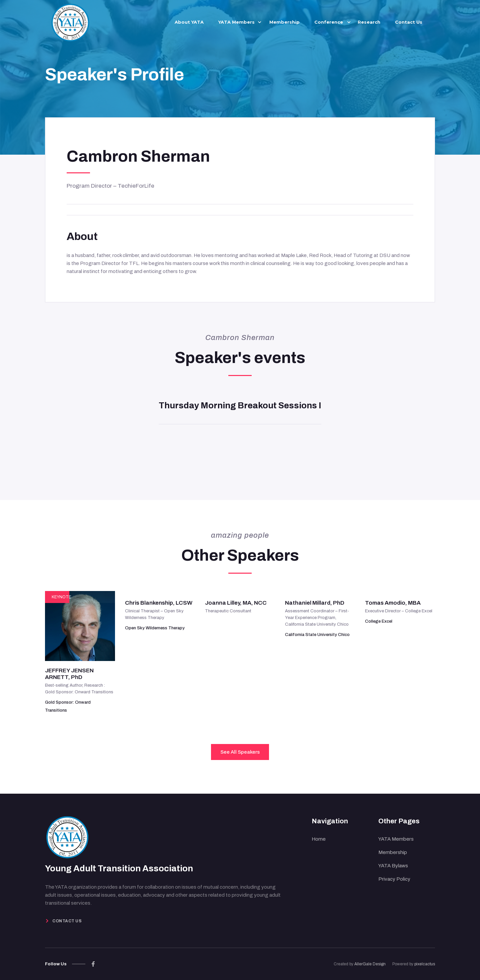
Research (369, 22)
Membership (284, 22)
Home (319, 839)
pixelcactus (425, 964)
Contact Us (409, 22)
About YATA (189, 22)
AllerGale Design (370, 964)
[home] (70, 21)
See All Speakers (240, 752)
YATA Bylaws (393, 866)
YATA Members (396, 839)
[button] (236, 22)
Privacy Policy (394, 879)
